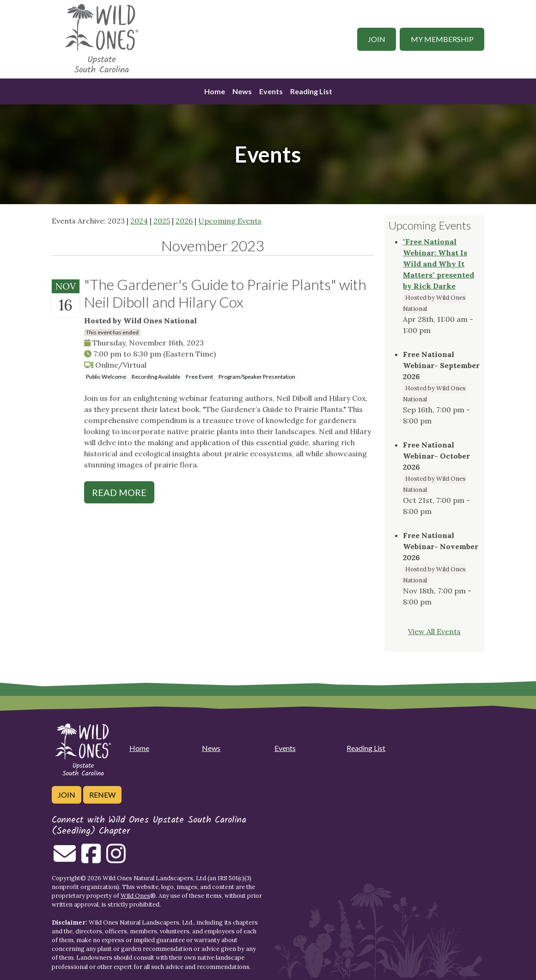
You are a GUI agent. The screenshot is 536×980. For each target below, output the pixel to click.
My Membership (442, 39)
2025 (162, 221)
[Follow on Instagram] (116, 859)
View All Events (434, 631)
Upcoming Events (230, 221)
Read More (119, 492)
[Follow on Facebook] (91, 859)
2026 (184, 221)
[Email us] (65, 859)
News (242, 91)
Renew (102, 795)
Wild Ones (135, 896)
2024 (139, 221)
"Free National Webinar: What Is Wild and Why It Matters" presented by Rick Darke (439, 264)
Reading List (311, 91)
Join (377, 39)
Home (215, 91)
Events (271, 91)
